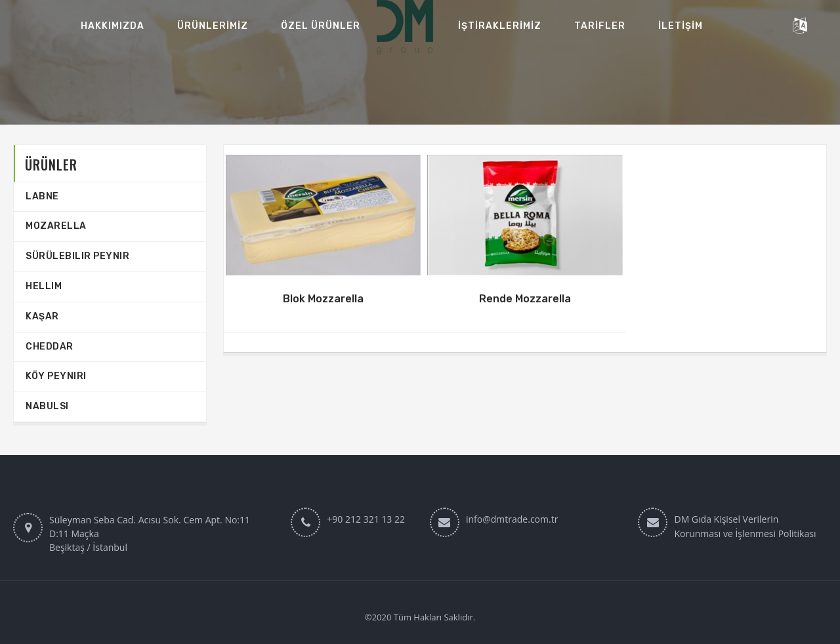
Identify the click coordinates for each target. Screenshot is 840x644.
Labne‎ (42, 196)
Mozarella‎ (56, 226)
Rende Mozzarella (525, 299)
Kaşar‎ (42, 316)
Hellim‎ (44, 286)
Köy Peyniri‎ (56, 376)
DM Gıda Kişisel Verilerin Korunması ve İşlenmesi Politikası (745, 526)
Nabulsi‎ (47, 406)
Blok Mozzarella (323, 299)
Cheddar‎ (50, 347)
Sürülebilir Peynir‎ (77, 256)
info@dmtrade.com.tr (512, 519)
